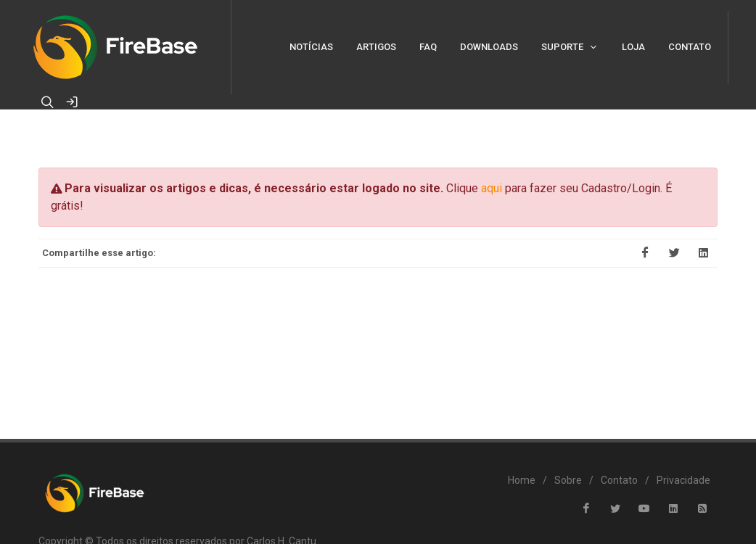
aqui (492, 188)
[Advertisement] (378, 343)
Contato (619, 480)
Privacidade (683, 480)
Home (522, 480)
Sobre (568, 480)
